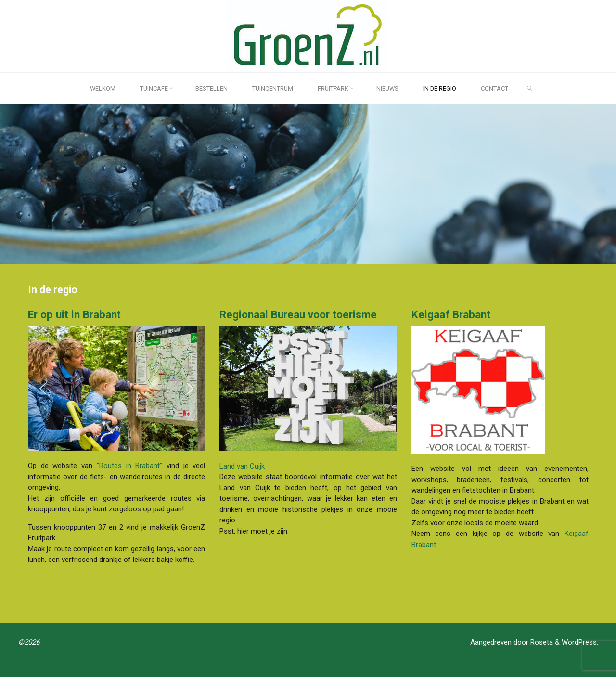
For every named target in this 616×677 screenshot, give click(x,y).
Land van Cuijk (242, 466)
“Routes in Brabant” (129, 466)
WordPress (579, 642)
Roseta (541, 642)
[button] (43, 389)
